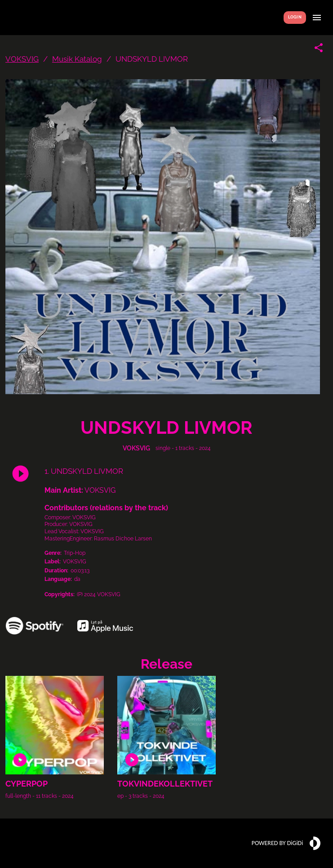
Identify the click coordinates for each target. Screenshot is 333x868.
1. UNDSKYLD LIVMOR (84, 471)
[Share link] (319, 48)
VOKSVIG (22, 59)
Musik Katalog (77, 59)
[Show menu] (317, 18)
